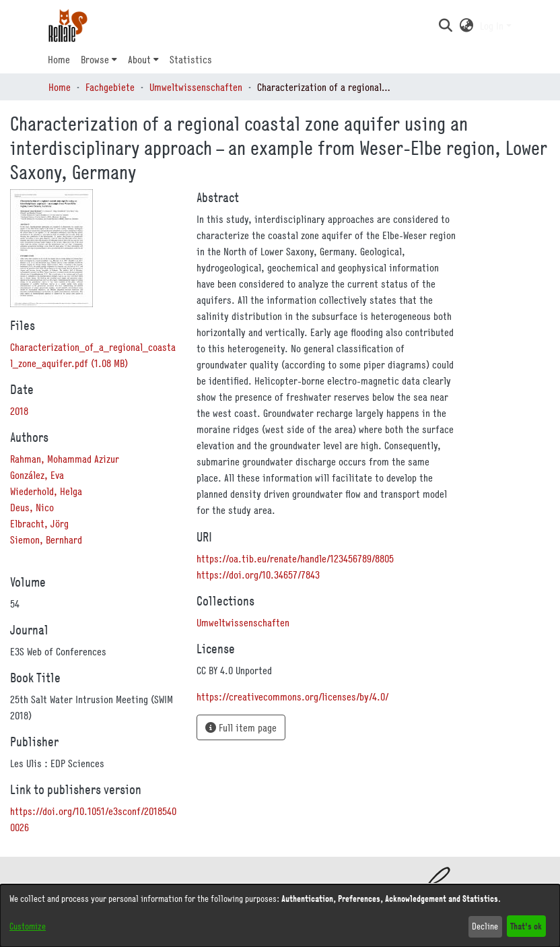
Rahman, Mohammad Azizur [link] (65, 459)
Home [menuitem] (59, 59)
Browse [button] (95, 59)
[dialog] (280, 916)
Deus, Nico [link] (32, 507)
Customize (28, 926)
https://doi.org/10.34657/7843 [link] (258, 575)
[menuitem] (99, 59)
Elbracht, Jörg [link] (39, 523)
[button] (445, 26)
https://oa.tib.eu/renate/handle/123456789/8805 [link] (295, 558)
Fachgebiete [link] (110, 87)
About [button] (139, 59)
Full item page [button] (241, 727)
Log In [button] (493, 26)
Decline (485, 926)
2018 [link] (19, 411)
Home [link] (60, 87)
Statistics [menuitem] (191, 59)
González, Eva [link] (37, 475)
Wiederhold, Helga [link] (46, 491)
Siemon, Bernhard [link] (46, 540)
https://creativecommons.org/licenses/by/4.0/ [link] (292, 696)
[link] (243, 622)
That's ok (526, 926)
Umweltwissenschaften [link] (196, 87)
